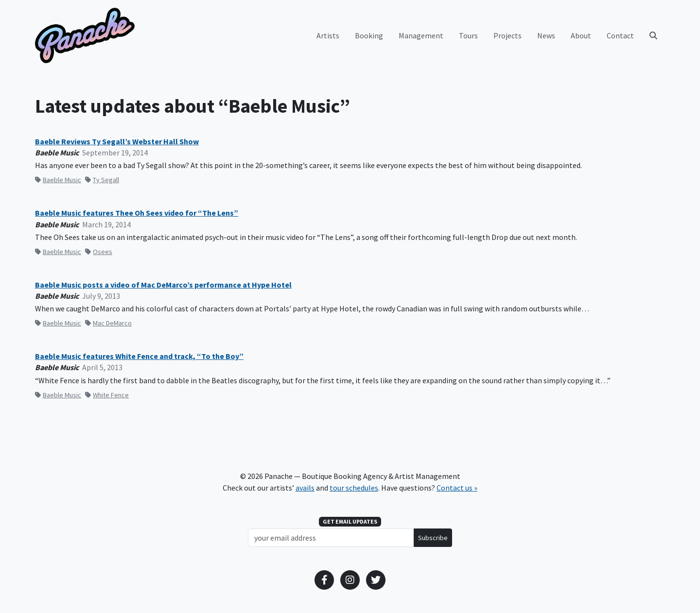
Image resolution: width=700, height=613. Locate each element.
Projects (507, 35)
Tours (468, 35)
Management (421, 35)
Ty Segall (102, 180)
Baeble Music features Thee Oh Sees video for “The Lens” (137, 213)
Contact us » (457, 488)
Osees (99, 252)
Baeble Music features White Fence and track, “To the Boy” (139, 356)
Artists (328, 35)
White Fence (107, 395)
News (546, 35)
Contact (620, 35)
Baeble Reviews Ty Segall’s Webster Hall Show (117, 142)
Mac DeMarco (108, 323)
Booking (369, 35)
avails (305, 488)
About (581, 35)
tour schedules (354, 488)
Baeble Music (58, 180)
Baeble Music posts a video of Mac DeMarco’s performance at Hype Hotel (163, 285)
